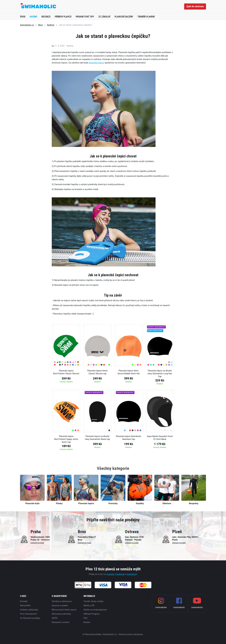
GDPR (55, 618)
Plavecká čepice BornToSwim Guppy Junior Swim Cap (66, 439)
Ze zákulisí (104, 17)
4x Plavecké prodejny (30, 618)
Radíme (33, 17)
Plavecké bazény (124, 17)
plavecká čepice (96, 63)
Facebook (120, 574)
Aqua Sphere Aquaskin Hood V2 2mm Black (160, 438)
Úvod (23, 17)
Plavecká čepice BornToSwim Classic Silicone (66, 372)
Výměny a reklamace (62, 601)
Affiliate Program (92, 614)
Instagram (132, 574)
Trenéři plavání (146, 17)
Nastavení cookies (61, 622)
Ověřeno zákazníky (29, 610)
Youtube (110, 574)
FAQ (85, 618)
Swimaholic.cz (27, 25)
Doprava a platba (60, 606)
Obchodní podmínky (61, 614)
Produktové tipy (85, 17)
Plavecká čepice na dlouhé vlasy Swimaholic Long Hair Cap (160, 374)
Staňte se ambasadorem (95, 610)
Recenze (46, 17)
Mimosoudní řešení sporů (64, 610)
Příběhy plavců (63, 17)
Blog (41, 25)
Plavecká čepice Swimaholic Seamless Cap (129, 438)
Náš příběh (25, 606)
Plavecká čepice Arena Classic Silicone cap (97, 372)
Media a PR (89, 606)
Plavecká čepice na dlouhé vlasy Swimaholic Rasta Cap (97, 438)
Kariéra (87, 622)
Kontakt (24, 601)
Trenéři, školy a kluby (93, 601)
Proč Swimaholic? (29, 614)
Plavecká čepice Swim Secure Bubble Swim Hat (129, 372)
